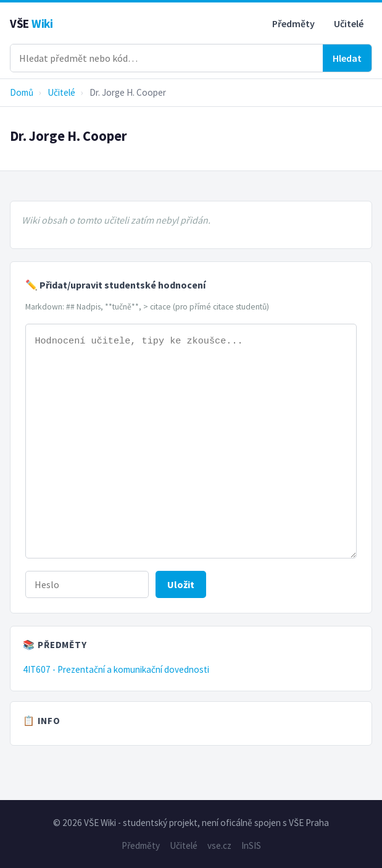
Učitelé (349, 23)
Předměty (293, 23)
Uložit (181, 584)
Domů (22, 92)
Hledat (347, 58)
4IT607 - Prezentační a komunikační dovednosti (116, 669)
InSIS (251, 845)
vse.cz (219, 845)
